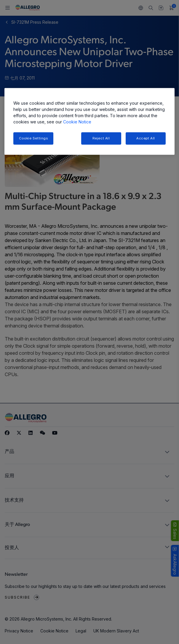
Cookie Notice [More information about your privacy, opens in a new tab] (77, 121)
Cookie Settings (33, 138)
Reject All (101, 138)
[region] (89, 121)
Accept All (146, 138)
